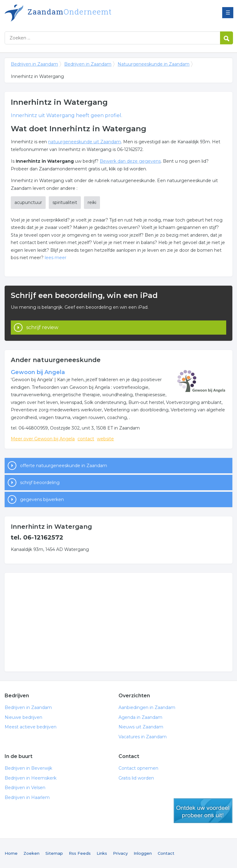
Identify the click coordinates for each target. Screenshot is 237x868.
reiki (92, 202)
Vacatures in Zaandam (143, 737)
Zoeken (31, 853)
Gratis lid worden (136, 778)
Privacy (120, 853)
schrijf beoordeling (40, 483)
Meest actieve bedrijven (31, 727)
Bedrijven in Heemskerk (31, 778)
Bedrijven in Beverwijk (28, 768)
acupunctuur (28, 202)
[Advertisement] (118, 622)
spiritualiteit (65, 202)
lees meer (56, 258)
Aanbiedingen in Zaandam (147, 707)
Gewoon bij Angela (38, 372)
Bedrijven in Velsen (25, 788)
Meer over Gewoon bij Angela (43, 439)
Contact (166, 853)
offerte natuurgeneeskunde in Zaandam (64, 466)
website (105, 439)
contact (86, 439)
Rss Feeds (80, 853)
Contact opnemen (138, 768)
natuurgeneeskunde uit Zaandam (85, 142)
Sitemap (54, 853)
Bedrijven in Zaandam (82, 13)
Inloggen (143, 853)
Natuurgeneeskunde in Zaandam (154, 64)
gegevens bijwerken (42, 499)
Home (11, 853)
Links (102, 853)
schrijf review (42, 327)
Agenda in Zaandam (140, 717)
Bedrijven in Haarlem (27, 797)
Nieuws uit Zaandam (141, 727)
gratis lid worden (203, 811)
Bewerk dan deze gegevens (130, 161)
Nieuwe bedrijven (23, 717)
